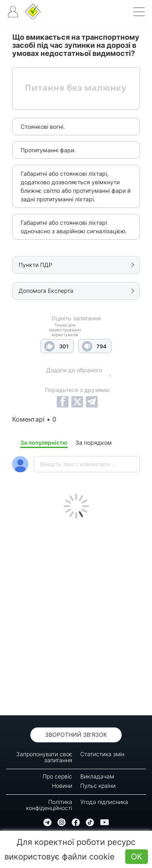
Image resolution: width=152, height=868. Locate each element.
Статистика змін (102, 754)
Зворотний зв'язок (76, 735)
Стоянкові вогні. (43, 127)
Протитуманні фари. (48, 150)
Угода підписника (104, 802)
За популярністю (44, 443)
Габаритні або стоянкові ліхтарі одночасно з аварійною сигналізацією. (74, 227)
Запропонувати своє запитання (44, 757)
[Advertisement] (76, 615)
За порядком (94, 443)
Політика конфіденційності (49, 805)
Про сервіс (57, 776)
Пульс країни (98, 786)
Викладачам (97, 776)
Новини (62, 786)
